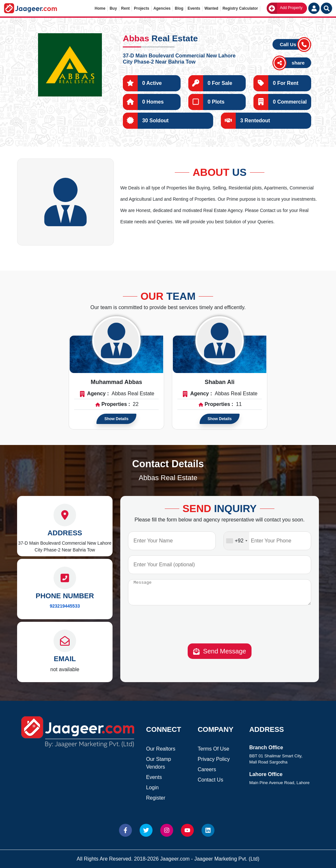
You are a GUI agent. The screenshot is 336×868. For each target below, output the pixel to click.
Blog (179, 8)
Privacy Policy (214, 759)
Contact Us (210, 780)
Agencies (162, 8)
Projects (141, 8)
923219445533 (65, 606)
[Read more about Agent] (116, 340)
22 (136, 404)
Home (100, 8)
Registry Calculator (240, 8)
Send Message (220, 656)
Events (194, 8)
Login (152, 787)
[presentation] (220, 631)
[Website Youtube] (187, 830)
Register (156, 798)
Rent (126, 8)
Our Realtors (161, 749)
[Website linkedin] (208, 830)
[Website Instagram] (167, 830)
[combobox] (237, 541)
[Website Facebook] (125, 830)
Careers (207, 769)
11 (239, 404)
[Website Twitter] (146, 830)
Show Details (117, 419)
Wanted (211, 8)
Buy (113, 8)
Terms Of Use (213, 749)
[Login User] (314, 8)
